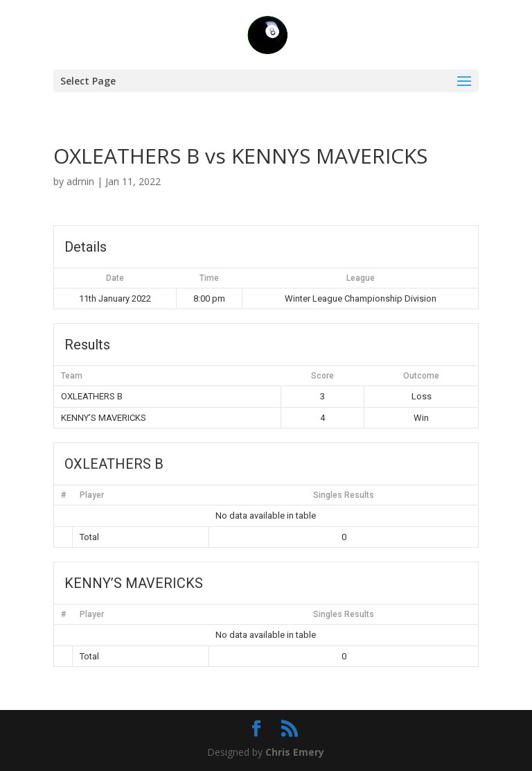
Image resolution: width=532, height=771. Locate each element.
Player (92, 495)
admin (80, 181)
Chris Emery (295, 752)
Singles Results (344, 495)
